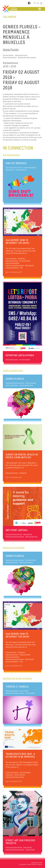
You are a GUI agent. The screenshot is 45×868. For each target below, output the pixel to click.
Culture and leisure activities (14, 167)
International (21, 258)
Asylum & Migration (25, 261)
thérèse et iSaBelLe (17, 687)
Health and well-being (21, 55)
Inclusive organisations (30, 167)
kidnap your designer (37, 864)
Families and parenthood (10, 57)
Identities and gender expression (27, 57)
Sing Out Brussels (16, 163)
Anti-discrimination (8, 55)
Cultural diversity (30, 693)
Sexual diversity (10, 170)
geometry (24, 864)
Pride (21, 268)
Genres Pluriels (11, 49)
